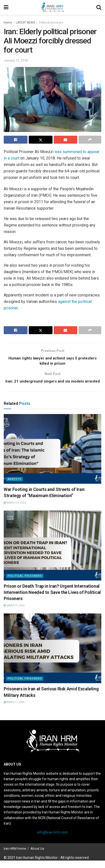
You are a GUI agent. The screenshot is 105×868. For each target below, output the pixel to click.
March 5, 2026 (14, 613)
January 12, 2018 (16, 60)
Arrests (14, 487)
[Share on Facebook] (16, 140)
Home (8, 23)
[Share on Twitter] (41, 140)
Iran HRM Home (15, 856)
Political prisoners (51, 23)
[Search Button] (99, 7)
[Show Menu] (6, 7)
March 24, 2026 (15, 510)
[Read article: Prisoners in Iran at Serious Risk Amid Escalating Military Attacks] (52, 656)
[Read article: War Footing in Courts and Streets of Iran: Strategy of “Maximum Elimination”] (52, 456)
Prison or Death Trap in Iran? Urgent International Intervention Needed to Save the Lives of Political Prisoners (52, 600)
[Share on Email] (66, 140)
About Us (37, 856)
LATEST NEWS (25, 23)
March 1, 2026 (14, 710)
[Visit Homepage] (52, 7)
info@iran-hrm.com (52, 840)
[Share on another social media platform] (90, 140)
